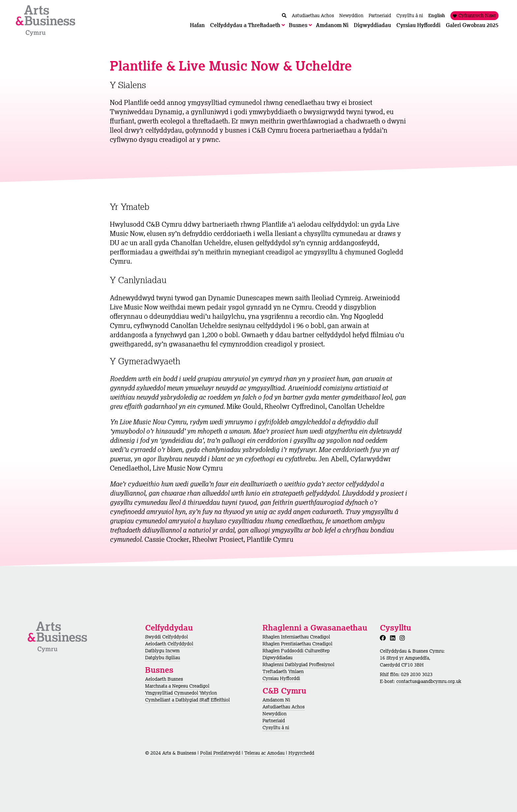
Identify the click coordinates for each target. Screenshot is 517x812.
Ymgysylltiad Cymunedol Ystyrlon (181, 693)
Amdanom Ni (276, 700)
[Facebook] (384, 638)
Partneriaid (274, 721)
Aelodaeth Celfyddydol (169, 644)
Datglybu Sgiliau (163, 658)
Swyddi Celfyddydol (167, 637)
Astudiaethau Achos (284, 707)
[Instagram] (404, 638)
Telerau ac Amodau (264, 753)
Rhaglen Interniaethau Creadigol (296, 637)
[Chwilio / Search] (284, 16)
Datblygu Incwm (162, 651)
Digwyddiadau (277, 658)
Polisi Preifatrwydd (220, 753)
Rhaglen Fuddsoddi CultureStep (296, 651)
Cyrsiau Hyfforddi (281, 678)
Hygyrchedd (301, 753)
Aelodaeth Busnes (164, 679)
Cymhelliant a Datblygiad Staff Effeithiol (187, 700)
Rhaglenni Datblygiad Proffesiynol (298, 665)
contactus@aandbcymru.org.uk (429, 681)
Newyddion (274, 714)
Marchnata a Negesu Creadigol (177, 686)
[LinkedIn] (394, 638)
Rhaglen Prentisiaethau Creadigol (297, 644)
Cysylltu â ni (276, 728)
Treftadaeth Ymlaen (283, 671)
